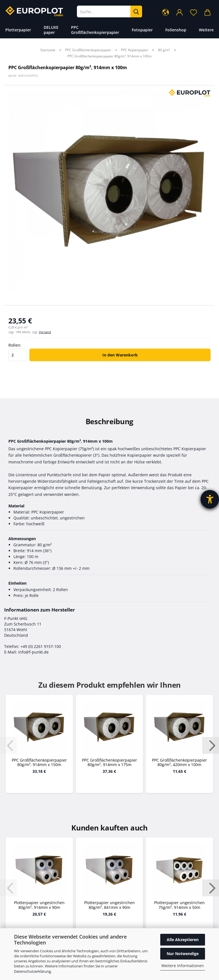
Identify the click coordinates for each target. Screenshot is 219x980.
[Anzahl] (17, 355)
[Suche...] (136, 11)
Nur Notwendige (183, 954)
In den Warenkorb (120, 355)
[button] (166, 12)
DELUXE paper (51, 30)
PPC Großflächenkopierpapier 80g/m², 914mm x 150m (39, 763)
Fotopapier (142, 30)
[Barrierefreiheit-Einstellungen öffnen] (210, 499)
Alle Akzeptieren (183, 940)
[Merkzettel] (194, 12)
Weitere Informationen (183, 966)
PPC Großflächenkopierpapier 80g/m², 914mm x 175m (109, 763)
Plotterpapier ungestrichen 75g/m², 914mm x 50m (179, 905)
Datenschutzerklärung (32, 971)
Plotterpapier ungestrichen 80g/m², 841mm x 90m (109, 905)
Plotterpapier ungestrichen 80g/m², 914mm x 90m (39, 905)
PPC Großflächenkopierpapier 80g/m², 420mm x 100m (179, 763)
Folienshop (176, 30)
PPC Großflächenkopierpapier (95, 30)
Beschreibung (109, 421)
